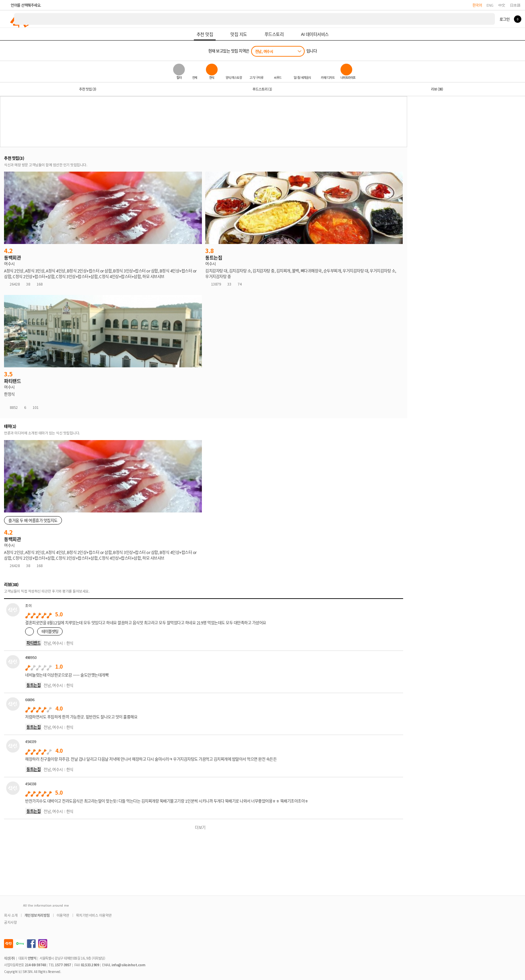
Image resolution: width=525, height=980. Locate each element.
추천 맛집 (88, 89)
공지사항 (10, 922)
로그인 (504, 19)
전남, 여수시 (264, 51)
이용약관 (63, 915)
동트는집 (33, 685)
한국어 (477, 5)
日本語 (515, 5)
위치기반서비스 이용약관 (94, 915)
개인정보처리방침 (37, 915)
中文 (502, 5)
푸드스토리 (262, 89)
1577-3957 (63, 965)
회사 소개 (11, 915)
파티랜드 (33, 643)
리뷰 (437, 89)
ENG (490, 5)
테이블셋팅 (50, 631)
